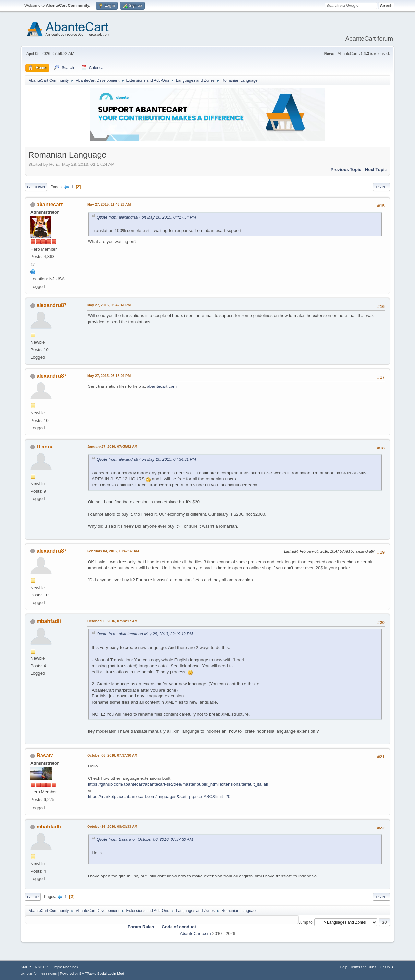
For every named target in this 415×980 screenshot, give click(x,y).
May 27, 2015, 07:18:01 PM (109, 376)
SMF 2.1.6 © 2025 (35, 967)
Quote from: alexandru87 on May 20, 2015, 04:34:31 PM (146, 459)
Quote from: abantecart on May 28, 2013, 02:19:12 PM (145, 634)
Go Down (36, 187)
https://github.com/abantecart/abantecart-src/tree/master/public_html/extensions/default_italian (178, 784)
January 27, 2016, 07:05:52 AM (112, 447)
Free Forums (48, 974)
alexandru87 (51, 305)
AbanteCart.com (195, 933)
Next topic (376, 170)
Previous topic (346, 170)
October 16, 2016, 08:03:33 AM (112, 827)
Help (344, 967)
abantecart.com (162, 386)
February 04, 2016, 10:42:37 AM (113, 551)
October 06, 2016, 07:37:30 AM (112, 755)
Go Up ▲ (387, 967)
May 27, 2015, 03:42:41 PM (109, 305)
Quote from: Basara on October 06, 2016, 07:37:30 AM (145, 839)
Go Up (33, 897)
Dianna (45, 447)
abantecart (49, 205)
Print (382, 187)
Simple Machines (65, 967)
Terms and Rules (364, 967)
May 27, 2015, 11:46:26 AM (109, 204)
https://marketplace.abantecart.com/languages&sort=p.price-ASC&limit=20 (159, 796)
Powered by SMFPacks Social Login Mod (92, 974)
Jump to (306, 922)
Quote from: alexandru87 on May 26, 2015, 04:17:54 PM (146, 217)
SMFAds (27, 974)
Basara (45, 756)
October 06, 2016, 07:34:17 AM (112, 621)
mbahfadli (49, 621)
